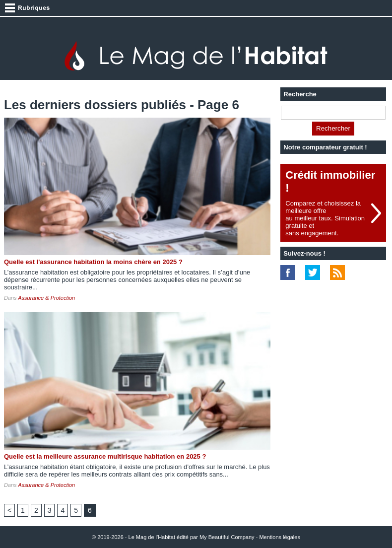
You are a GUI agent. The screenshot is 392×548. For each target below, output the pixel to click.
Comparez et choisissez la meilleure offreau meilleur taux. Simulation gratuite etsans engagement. (325, 218)
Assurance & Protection (46, 298)
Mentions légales (280, 537)
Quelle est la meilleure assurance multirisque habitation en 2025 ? (105, 456)
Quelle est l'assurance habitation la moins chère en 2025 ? (93, 262)
